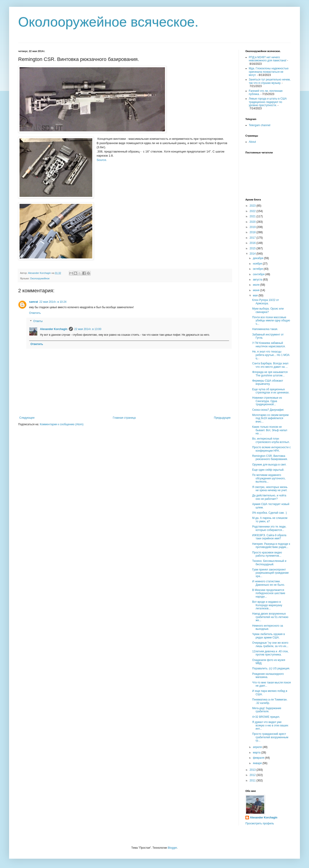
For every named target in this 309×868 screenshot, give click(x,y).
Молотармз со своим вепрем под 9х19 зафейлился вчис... (270, 418)
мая (256, 295)
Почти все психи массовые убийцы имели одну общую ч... (271, 321)
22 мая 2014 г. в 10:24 (53, 302)
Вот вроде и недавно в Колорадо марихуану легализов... (267, 605)
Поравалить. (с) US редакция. (271, 668)
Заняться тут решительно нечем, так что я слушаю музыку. (270, 81)
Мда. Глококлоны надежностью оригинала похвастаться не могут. (269, 72)
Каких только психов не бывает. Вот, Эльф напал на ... (270, 430)
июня (257, 290)
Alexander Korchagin (54, 329)
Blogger (172, 848)
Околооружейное (40, 278)
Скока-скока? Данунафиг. (268, 410)
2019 (253, 227)
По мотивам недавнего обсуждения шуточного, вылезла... (269, 478)
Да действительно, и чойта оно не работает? (269, 497)
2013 (253, 770)
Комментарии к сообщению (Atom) (62, 424)
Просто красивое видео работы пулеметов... (267, 554)
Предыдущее (222, 418)
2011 (253, 780)
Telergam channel (260, 125)
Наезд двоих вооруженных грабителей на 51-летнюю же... (270, 617)
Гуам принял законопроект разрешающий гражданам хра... (270, 573)
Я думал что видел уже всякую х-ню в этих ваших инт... (270, 725)
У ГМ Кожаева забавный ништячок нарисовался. (269, 345)
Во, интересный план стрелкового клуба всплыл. (271, 440)
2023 (253, 206)
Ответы (38, 321)
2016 (253, 243)
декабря (258, 258)
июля (257, 285)
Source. (102, 160)
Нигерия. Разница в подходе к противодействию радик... (271, 545)
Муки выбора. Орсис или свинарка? (268, 310)
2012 (253, 775)
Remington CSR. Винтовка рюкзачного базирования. (270, 458)
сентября (259, 274)
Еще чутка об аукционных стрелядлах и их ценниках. (271, 391)
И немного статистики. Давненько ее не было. (269, 583)
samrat (34, 302)
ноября (258, 264)
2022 (253, 211)
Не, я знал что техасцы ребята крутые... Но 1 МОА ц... (271, 355)
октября (258, 269)
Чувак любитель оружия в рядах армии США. (269, 636)
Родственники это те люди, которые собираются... (269, 528)
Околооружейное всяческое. (108, 22)
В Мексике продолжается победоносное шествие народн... (269, 593)
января (258, 763)
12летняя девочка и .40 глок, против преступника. (270, 653)
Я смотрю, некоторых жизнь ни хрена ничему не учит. (270, 489)
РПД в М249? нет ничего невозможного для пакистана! (268, 59)
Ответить (35, 313)
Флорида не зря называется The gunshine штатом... (270, 374)
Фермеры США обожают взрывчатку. (268, 382)
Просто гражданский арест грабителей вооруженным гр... (270, 737)
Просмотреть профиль (260, 823)
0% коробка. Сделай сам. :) (269, 513)
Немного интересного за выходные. (268, 627)
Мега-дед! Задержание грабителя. (267, 710)
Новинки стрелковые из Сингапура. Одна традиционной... (267, 401)
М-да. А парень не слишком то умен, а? (270, 520)
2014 (253, 254)
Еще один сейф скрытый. (268, 470)
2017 (253, 238)
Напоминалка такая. (265, 329)
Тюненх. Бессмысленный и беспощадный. (269, 563)
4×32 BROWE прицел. (266, 717)
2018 (253, 232)
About (252, 142)
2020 (253, 222)
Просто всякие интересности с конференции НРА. (272, 449)
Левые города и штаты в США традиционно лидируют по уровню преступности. (268, 102)
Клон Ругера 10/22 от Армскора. (266, 302)
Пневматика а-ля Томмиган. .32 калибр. (270, 701)
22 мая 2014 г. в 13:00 (88, 329)
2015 (253, 248)
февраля (259, 758)
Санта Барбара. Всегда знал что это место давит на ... (270, 365)
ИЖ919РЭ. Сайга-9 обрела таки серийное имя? (269, 537)
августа (258, 280)
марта (257, 753)
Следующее (27, 418)
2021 (253, 216)
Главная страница (124, 418)
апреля (258, 747)
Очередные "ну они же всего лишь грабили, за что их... (270, 644)
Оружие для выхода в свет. (269, 465)
